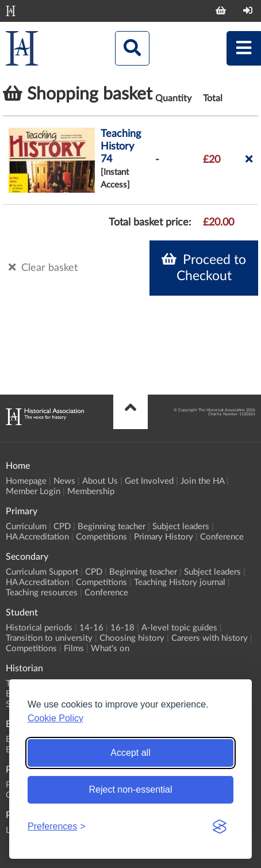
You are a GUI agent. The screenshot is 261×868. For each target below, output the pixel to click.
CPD (62, 527)
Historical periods (39, 628)
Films (74, 649)
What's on (110, 649)
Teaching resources (42, 593)
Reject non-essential (131, 789)
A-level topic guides (179, 628)
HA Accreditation (37, 537)
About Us (100, 481)
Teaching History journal (180, 582)
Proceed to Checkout (204, 267)
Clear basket (43, 267)
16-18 (122, 628)
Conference (222, 537)
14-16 (91, 628)
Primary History (164, 537)
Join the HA (202, 481)
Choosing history (132, 638)
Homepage (26, 481)
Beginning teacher (112, 527)
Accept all (130, 753)
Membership (91, 492)
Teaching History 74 (121, 147)
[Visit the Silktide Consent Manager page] (220, 827)
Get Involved (149, 481)
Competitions (101, 537)
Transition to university (49, 638)
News (64, 481)
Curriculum (26, 527)
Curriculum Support (42, 572)
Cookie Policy (55, 718)
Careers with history (210, 638)
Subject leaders (181, 527)
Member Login (33, 492)
